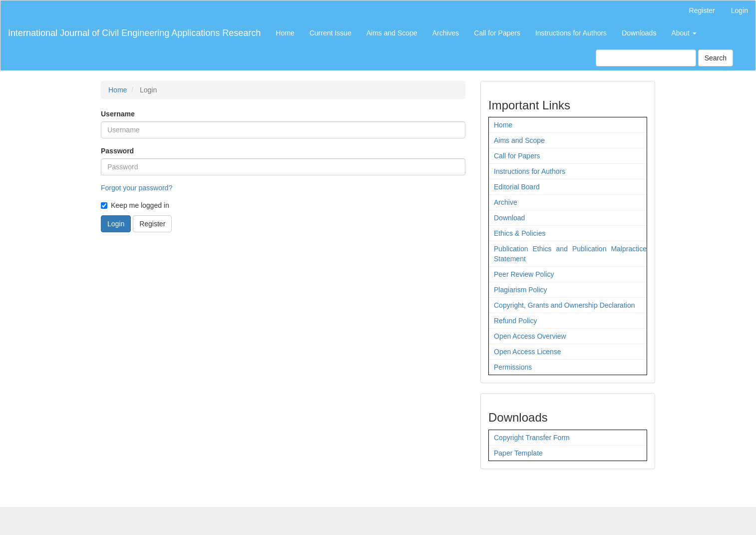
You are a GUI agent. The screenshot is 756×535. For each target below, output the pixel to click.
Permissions (513, 367)
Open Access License (528, 352)
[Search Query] (646, 58)
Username (118, 114)
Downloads (639, 33)
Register (702, 10)
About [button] (684, 33)
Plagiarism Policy (521, 290)
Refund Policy (515, 321)
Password (117, 151)
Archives (446, 33)
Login (740, 10)
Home (285, 33)
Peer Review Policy (524, 274)
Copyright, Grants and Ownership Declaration (564, 305)
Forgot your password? (137, 188)
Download (509, 218)
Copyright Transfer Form (532, 438)
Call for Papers (497, 33)
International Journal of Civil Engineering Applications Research (134, 33)
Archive (506, 202)
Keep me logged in (135, 205)
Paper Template (518, 453)
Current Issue (331, 33)
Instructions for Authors (571, 33)
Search (716, 58)
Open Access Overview (530, 336)
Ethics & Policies (520, 233)
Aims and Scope (392, 33)
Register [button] (152, 224)
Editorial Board (517, 187)
